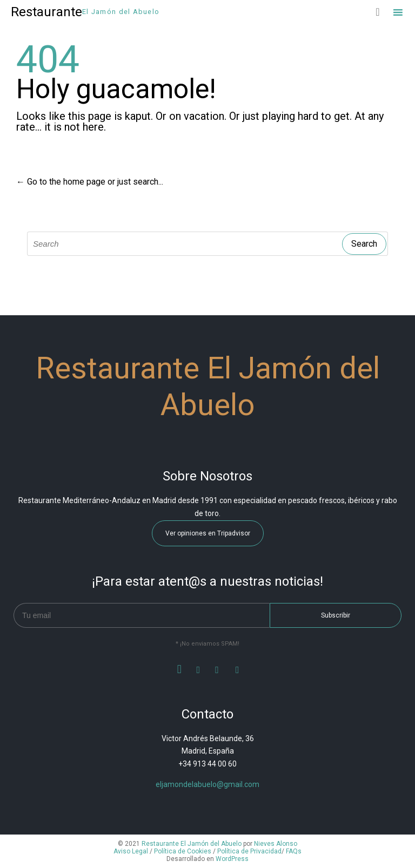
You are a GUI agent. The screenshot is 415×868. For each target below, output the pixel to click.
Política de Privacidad (249, 851)
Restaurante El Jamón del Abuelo (192, 844)
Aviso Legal (131, 851)
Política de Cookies (183, 851)
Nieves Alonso (276, 844)
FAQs (294, 851)
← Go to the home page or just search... (90, 182)
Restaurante (46, 12)
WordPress (232, 859)
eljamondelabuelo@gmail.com (207, 784)
